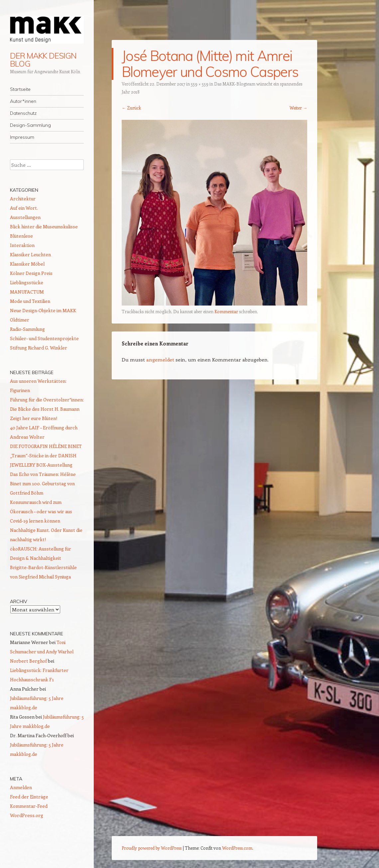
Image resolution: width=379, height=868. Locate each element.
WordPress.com (237, 848)
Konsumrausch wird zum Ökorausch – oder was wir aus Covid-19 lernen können (41, 511)
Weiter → (298, 108)
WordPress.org (27, 815)
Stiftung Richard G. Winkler (39, 348)
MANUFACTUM (27, 292)
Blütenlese (21, 236)
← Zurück (131, 108)
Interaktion (22, 245)
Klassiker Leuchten (30, 254)
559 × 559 (200, 84)
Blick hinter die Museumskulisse (44, 226)
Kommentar (226, 311)
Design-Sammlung (30, 125)
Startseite (20, 89)
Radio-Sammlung (27, 329)
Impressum (22, 137)
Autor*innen (23, 101)
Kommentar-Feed (29, 806)
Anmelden (21, 787)
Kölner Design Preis (31, 273)
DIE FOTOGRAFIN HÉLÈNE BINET (46, 446)
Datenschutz (23, 113)
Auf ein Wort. (24, 208)
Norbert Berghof (28, 661)
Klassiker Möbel (27, 264)
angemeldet (160, 359)
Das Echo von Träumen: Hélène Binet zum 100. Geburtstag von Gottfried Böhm (43, 483)
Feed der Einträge (29, 797)
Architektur (23, 199)
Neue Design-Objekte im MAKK (43, 310)
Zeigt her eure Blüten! (34, 418)
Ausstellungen (25, 217)
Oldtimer (20, 320)
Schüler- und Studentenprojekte (44, 338)
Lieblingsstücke (27, 282)
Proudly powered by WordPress (152, 848)
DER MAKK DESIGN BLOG (43, 60)
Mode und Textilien (30, 301)
